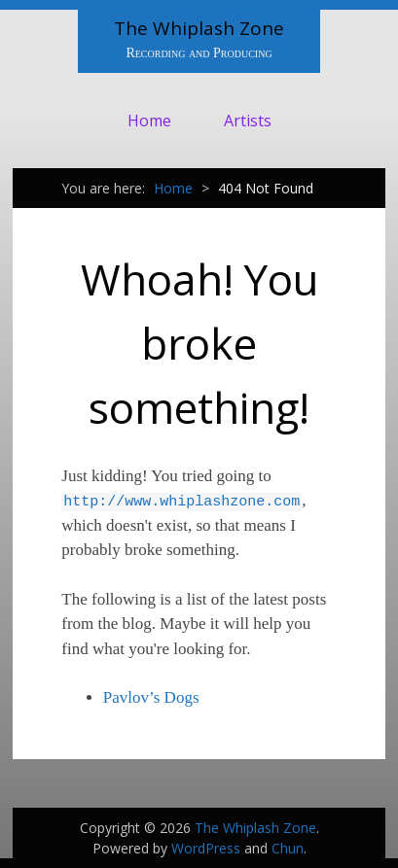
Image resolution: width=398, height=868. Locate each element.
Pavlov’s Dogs (151, 697)
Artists (248, 121)
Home (149, 121)
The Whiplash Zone (199, 28)
